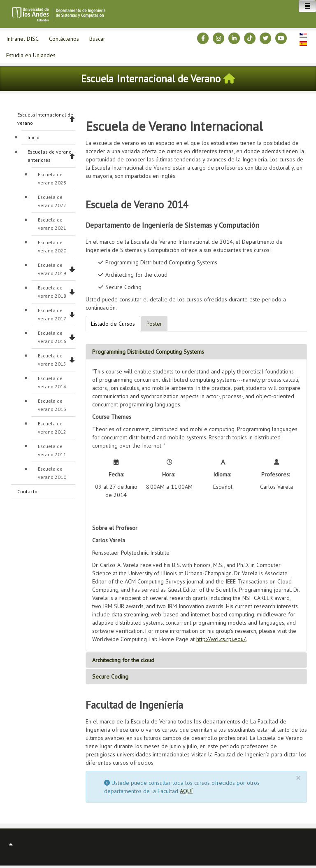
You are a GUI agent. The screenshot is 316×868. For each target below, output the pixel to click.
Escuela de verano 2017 (52, 314)
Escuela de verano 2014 (52, 382)
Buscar (97, 39)
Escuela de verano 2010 (52, 473)
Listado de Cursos (113, 324)
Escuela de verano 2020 (52, 246)
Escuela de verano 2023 (52, 178)
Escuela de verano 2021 (52, 224)
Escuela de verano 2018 (52, 292)
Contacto (27, 491)
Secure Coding (110, 677)
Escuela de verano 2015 (52, 360)
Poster (154, 324)
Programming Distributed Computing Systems (148, 352)
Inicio (34, 137)
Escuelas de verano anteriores (50, 156)
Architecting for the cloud (123, 660)
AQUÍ (186, 791)
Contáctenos (64, 39)
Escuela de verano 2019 (52, 269)
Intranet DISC (22, 39)
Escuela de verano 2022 (52, 201)
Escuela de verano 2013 (52, 405)
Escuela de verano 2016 (52, 337)
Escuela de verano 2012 (52, 428)
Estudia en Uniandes (31, 55)
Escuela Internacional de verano (45, 119)
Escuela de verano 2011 (52, 450)
